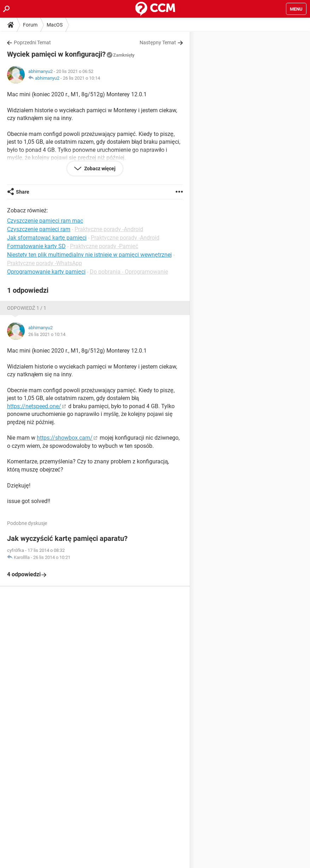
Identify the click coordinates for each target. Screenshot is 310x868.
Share (23, 192)
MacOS (55, 25)
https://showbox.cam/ (65, 438)
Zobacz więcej (100, 169)
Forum (30, 25)
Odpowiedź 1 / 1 (27, 308)
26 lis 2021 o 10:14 (81, 78)
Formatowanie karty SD (36, 246)
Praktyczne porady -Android (109, 229)
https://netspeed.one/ (34, 406)
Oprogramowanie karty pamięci (46, 272)
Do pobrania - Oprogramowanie (129, 272)
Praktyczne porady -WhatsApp (45, 263)
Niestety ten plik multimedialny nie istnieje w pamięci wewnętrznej (89, 255)
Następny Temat (158, 42)
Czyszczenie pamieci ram (39, 229)
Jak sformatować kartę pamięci (47, 238)
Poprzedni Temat (32, 42)
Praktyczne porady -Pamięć (104, 246)
